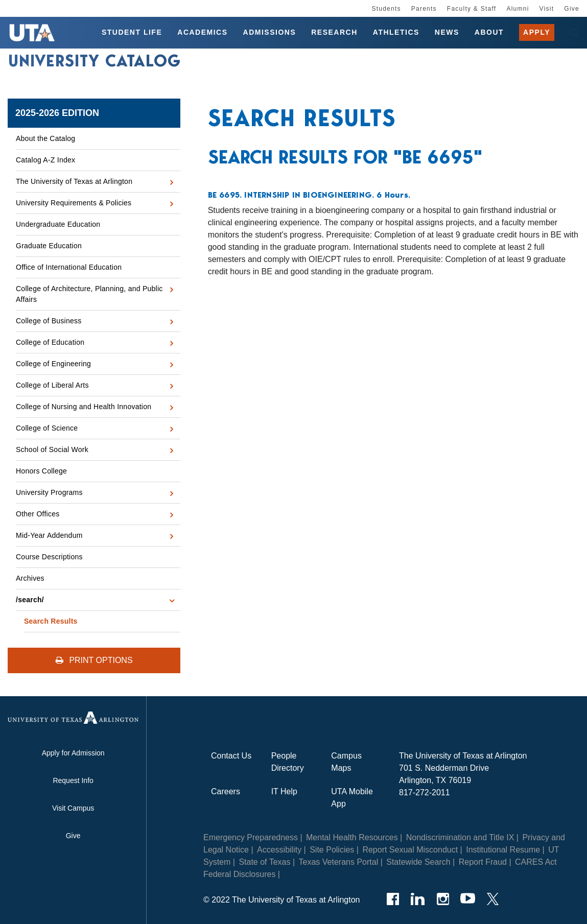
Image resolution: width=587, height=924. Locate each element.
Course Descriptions (49, 557)
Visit (547, 9)
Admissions (270, 33)
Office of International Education (69, 267)
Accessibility (279, 850)
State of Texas (264, 862)
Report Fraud (483, 862)
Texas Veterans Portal (339, 862)
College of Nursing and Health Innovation (84, 407)
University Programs (49, 492)
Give (572, 9)
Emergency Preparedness (251, 837)
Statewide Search (418, 862)
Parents (424, 9)
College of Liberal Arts (52, 385)
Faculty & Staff (472, 9)
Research (334, 33)
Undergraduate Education (58, 224)
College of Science (47, 428)
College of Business (49, 321)
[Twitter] (493, 899)
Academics (202, 33)
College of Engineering (53, 364)
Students (386, 9)
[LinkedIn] (418, 899)
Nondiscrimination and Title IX (460, 837)
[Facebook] (393, 899)
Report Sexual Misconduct (410, 850)
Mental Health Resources (352, 837)
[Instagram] (443, 899)
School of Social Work (52, 449)
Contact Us (231, 756)
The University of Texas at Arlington (74, 181)
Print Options (94, 660)
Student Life (132, 33)
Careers (226, 791)
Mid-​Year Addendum (49, 535)
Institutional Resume (503, 850)
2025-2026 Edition (57, 113)
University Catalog (95, 63)
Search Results (51, 621)
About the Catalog (45, 138)
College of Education (50, 342)
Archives (30, 578)
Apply (537, 33)
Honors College (41, 471)
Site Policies (332, 850)
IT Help (284, 791)
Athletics (396, 33)
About (489, 33)
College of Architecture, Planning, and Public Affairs (89, 294)
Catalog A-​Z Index (45, 160)
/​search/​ (30, 600)
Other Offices (38, 514)
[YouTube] (468, 899)
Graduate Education (49, 246)
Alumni (518, 9)
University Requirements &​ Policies (74, 203)
